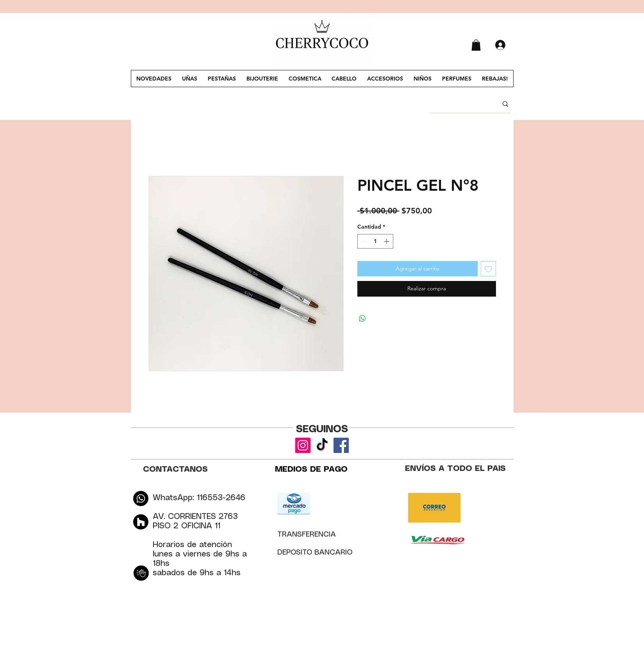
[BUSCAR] (458, 104)
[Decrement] (363, 241)
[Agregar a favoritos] (488, 269)
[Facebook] (341, 445)
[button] (476, 45)
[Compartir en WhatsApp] (362, 318)
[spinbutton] (375, 241)
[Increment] (387, 241)
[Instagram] (303, 445)
